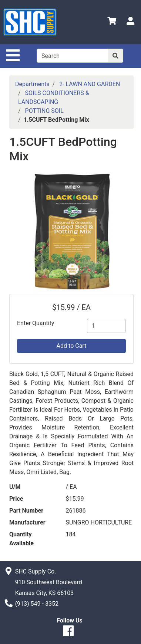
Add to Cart (72, 346)
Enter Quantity (36, 323)
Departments (32, 84)
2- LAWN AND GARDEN (90, 84)
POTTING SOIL (44, 111)
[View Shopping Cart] (112, 22)
